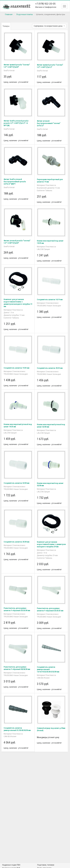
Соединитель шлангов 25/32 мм (50, 368)
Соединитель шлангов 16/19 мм (50, 300)
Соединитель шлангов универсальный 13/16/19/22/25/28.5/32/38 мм (48, 669)
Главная (9, 14)
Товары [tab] (6, 26)
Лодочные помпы (24, 14)
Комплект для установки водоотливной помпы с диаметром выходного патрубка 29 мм (51, 544)
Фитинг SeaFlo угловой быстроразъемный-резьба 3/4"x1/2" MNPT (15, 182)
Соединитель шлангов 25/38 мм (16, 542)
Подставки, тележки (46, 865)
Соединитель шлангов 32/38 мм (16, 483)
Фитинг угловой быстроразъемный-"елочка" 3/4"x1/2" (49, 123)
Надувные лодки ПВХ (11, 865)
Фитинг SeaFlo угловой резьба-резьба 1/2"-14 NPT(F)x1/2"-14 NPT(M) (16, 123)
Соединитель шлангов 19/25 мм (16, 368)
